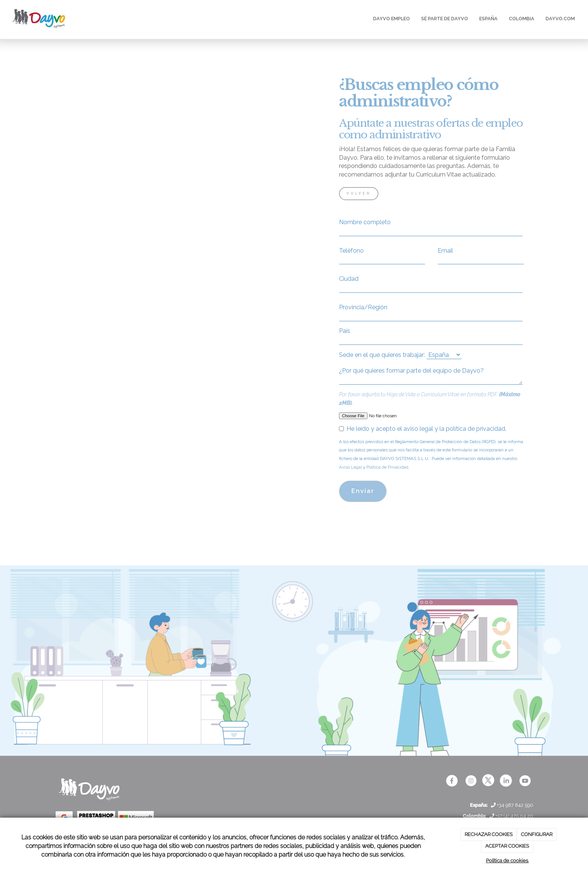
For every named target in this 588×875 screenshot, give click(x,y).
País (345, 331)
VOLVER (359, 193)
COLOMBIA (522, 19)
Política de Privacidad (387, 467)
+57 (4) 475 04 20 (511, 816)
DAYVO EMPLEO (391, 19)
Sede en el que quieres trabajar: (382, 355)
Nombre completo (365, 222)
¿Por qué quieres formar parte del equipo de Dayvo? (411, 371)
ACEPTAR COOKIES (507, 846)
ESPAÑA (488, 19)
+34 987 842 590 (512, 805)
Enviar (363, 491)
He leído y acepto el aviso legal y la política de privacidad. (423, 429)
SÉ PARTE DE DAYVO (445, 19)
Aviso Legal (350, 467)
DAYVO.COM (560, 19)
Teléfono (351, 251)
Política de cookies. (507, 861)
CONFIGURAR (537, 834)
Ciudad (349, 279)
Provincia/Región (363, 307)
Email (445, 251)
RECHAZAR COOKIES (489, 834)
